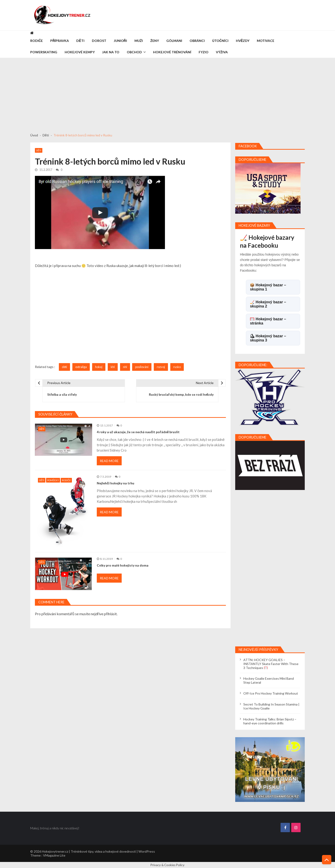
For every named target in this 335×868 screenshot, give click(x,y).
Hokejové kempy (80, 52)
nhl (125, 367)
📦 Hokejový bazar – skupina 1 (268, 287)
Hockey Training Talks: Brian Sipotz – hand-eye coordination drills (270, 721)
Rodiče (37, 41)
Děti (80, 41)
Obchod (134, 52)
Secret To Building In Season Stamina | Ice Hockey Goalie (271, 706)
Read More (109, 461)
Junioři (120, 41)
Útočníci (220, 41)
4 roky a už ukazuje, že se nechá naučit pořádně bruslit (138, 432)
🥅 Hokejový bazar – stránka (268, 321)
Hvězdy (243, 41)
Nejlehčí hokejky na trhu (116, 483)
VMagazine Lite (54, 855)
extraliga (81, 367)
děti (64, 367)
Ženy (155, 41)
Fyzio (204, 52)
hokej (99, 367)
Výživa (222, 52)
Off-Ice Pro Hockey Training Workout (271, 693)
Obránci (197, 41)
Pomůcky (53, 480)
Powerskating (44, 52)
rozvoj (161, 367)
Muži (139, 41)
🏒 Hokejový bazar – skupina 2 (268, 304)
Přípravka (60, 41)
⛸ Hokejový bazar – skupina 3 (268, 338)
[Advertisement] (167, 93)
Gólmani (174, 41)
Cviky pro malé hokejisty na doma (123, 565)
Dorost (99, 41)
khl (113, 367)
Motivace (266, 41)
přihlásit (110, 614)
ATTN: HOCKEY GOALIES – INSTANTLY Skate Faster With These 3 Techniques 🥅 (271, 664)
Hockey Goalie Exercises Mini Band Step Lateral (269, 680)
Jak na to (111, 52)
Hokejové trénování (172, 52)
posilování (142, 367)
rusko (177, 367)
